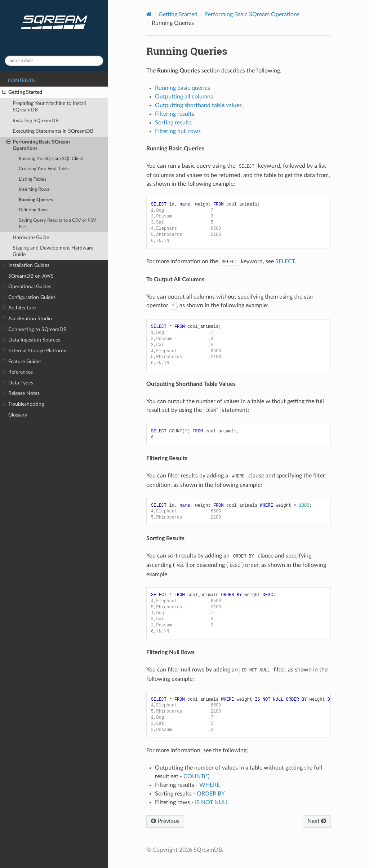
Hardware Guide (31, 237)
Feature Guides (22, 362)
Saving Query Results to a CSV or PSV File (57, 224)
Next (317, 821)
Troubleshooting (23, 404)
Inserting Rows (34, 190)
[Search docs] (54, 61)
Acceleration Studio (27, 319)
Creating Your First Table (44, 169)
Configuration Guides (29, 298)
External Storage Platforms (35, 351)
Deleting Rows (34, 210)
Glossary (18, 415)
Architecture (19, 308)
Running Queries (36, 200)
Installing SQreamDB (36, 121)
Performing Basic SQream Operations (38, 145)
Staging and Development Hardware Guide (53, 251)
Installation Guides (26, 265)
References (17, 372)
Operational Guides (27, 287)
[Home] (149, 14)
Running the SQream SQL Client (51, 159)
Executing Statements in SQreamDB (53, 131)
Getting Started (22, 92)
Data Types (18, 383)
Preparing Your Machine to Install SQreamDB (49, 107)
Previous (165, 821)
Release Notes (21, 393)
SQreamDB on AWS (31, 276)
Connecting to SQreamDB (34, 330)
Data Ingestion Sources (31, 340)
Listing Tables (33, 179)
